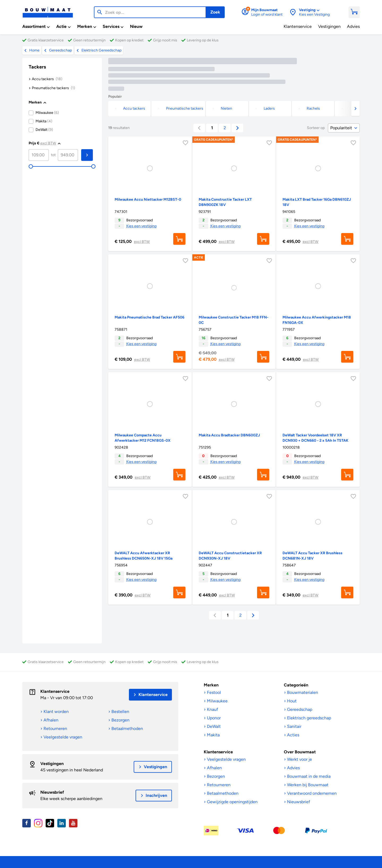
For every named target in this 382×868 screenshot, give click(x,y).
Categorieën (296, 685)
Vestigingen (52, 764)
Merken (211, 685)
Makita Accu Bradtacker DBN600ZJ (229, 435)
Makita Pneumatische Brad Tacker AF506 (149, 317)
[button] (355, 108)
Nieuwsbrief (52, 792)
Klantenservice (55, 691)
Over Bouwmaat (300, 752)
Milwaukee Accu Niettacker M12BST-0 (148, 199)
